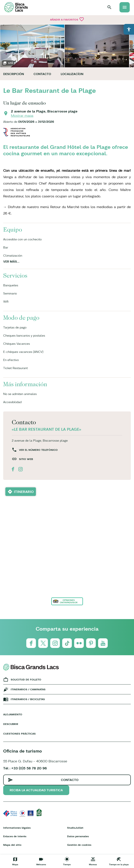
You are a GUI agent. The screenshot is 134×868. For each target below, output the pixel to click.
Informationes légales (17, 828)
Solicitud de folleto (26, 679)
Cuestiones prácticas (19, 734)
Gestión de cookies (79, 845)
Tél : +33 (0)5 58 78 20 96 (25, 768)
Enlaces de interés (15, 836)
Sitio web (26, 459)
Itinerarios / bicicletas (28, 699)
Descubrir (11, 724)
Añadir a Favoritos (67, 19)
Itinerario (24, 492)
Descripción (14, 74)
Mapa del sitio (12, 845)
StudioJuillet (75, 828)
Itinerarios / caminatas (28, 689)
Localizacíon (72, 74)
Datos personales (78, 836)
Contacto (42, 74)
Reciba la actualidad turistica (36, 790)
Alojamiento (13, 714)
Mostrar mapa (22, 115)
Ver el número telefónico (38, 450)
